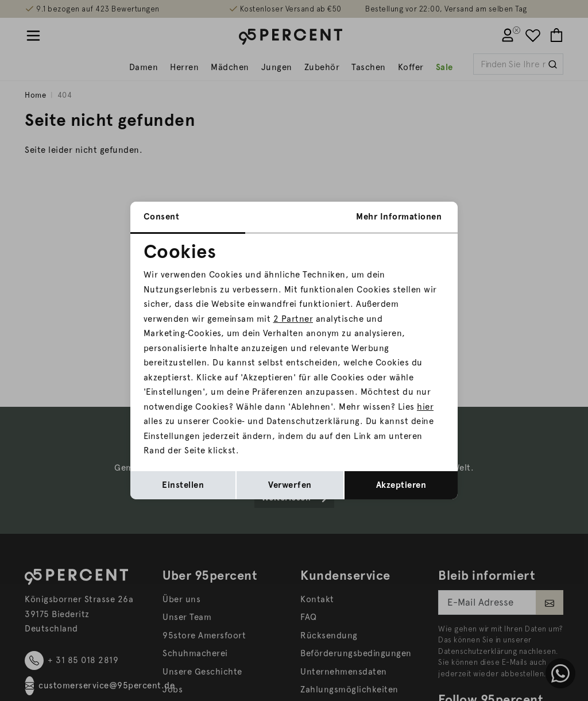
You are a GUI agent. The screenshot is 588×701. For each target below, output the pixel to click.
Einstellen (183, 485)
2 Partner (293, 319)
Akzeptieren (401, 485)
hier (425, 407)
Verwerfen (290, 485)
